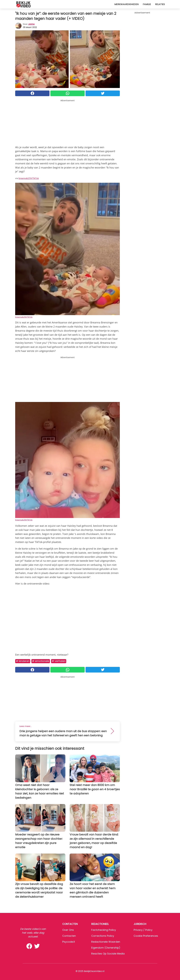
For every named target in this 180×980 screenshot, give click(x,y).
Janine (31, 24)
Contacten (69, 936)
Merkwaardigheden (126, 4)
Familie (147, 4)
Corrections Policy (103, 936)
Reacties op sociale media (108, 954)
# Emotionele (41, 661)
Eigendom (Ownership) (106, 948)
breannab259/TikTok (29, 178)
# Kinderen (23, 661)
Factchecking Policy (104, 930)
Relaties (160, 4)
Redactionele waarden (106, 942)
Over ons (68, 930)
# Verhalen (59, 661)
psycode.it (69, 942)
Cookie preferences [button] (146, 936)
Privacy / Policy (143, 930)
